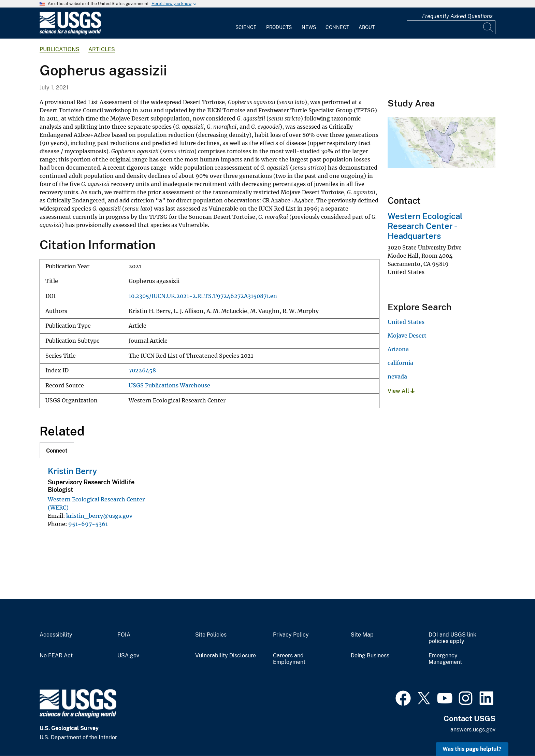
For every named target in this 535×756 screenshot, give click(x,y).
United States (406, 322)
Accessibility (56, 635)
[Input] (451, 27)
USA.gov (128, 656)
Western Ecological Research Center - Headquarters (425, 226)
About (367, 27)
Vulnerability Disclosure (226, 656)
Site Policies (211, 635)
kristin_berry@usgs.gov (99, 516)
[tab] (57, 450)
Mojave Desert (407, 336)
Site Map (362, 635)
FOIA (124, 635)
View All (401, 391)
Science (246, 27)
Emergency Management (445, 659)
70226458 (142, 370)
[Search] (489, 27)
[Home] (70, 33)
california (400, 363)
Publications (60, 49)
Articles (102, 49)
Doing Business (370, 656)
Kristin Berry (72, 471)
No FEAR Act (56, 656)
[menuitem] (246, 23)
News (309, 27)
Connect (337, 27)
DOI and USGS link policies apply (452, 638)
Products (279, 27)
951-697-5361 (88, 524)
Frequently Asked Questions (457, 16)
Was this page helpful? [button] (472, 749)
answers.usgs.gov (473, 730)
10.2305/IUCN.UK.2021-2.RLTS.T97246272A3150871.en (203, 296)
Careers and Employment (289, 659)
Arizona (398, 349)
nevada (397, 376)
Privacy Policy (291, 635)
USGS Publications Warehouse (169, 386)
